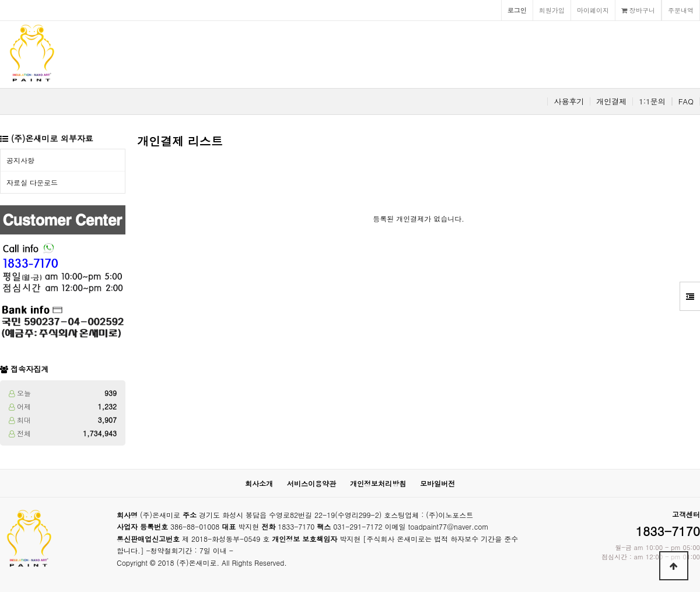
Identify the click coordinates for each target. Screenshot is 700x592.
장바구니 (638, 10)
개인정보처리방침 (378, 483)
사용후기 (569, 101)
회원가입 (552, 10)
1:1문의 (652, 101)
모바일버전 (437, 483)
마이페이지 (593, 10)
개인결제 (611, 101)
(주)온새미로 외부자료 (52, 138)
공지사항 (20, 160)
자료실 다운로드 (32, 182)
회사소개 (259, 483)
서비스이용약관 (311, 483)
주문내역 (681, 10)
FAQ (686, 101)
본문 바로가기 (0, 0)
